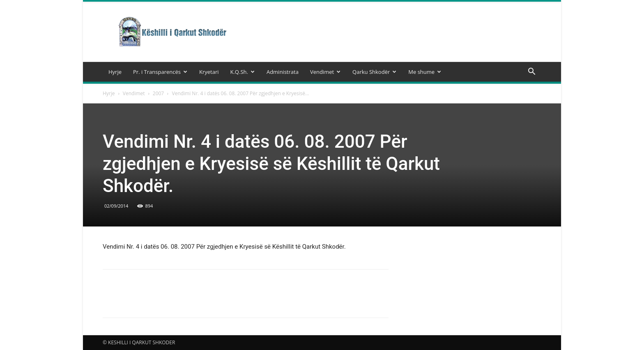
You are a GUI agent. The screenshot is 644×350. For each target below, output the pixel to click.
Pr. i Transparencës (160, 72)
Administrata (283, 72)
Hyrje (115, 72)
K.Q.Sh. (242, 72)
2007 (158, 93)
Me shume (425, 72)
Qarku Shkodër (374, 72)
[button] (531, 72)
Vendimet (325, 72)
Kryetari (209, 72)
